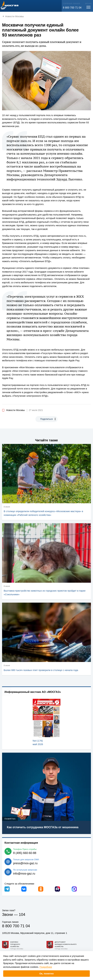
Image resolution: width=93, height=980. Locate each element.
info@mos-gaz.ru (24, 874)
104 (22, 914)
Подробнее (46, 967)
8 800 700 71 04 (72, 8)
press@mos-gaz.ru (25, 863)
